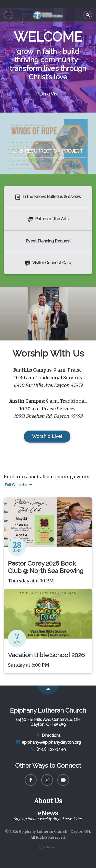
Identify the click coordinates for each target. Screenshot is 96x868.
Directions (48, 735)
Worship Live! (47, 436)
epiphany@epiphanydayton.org (48, 742)
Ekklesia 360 (48, 847)
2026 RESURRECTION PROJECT (48, 151)
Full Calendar (18, 485)
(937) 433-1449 (48, 749)
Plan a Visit (48, 94)
